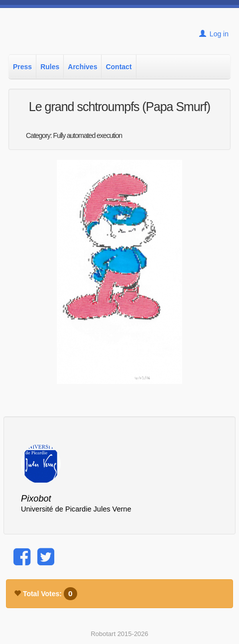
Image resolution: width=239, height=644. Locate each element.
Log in (214, 34)
